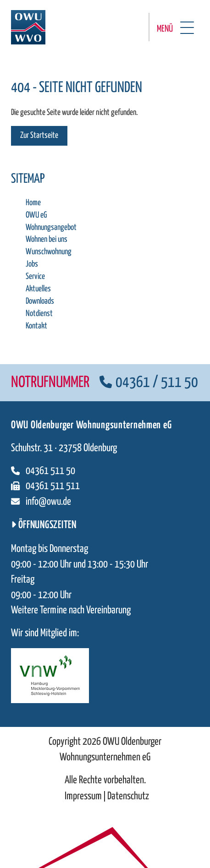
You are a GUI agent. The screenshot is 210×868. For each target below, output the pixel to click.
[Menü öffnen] (174, 27)
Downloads (40, 301)
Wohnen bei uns (47, 240)
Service (35, 277)
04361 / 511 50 (149, 383)
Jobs (32, 264)
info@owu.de (41, 502)
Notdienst (39, 314)
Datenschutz (128, 796)
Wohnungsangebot (51, 228)
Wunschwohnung (49, 252)
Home (33, 203)
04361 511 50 (43, 471)
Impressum (83, 796)
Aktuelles (38, 289)
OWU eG (36, 215)
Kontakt (36, 326)
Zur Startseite (39, 136)
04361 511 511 (45, 486)
